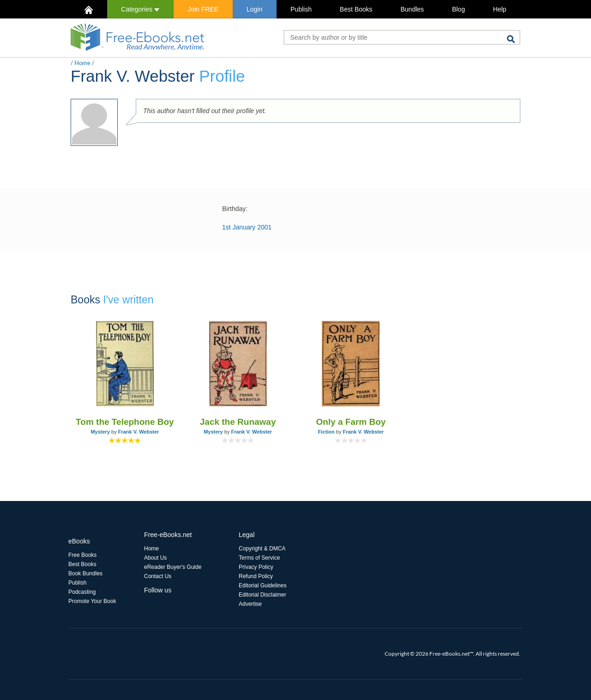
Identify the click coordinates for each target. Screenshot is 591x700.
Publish (301, 9)
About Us (155, 558)
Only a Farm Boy (351, 422)
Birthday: (235, 209)
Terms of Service (259, 558)
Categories (140, 9)
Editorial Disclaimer (262, 595)
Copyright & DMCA (262, 549)
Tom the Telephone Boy (125, 422)
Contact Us (158, 576)
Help (500, 9)
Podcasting (82, 592)
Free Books (82, 555)
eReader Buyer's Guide (173, 567)
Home (82, 63)
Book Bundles (85, 573)
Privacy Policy (256, 567)
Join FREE (203, 9)
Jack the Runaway (238, 422)
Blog (458, 9)
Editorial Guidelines (262, 585)
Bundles (412, 9)
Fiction (326, 432)
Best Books (356, 9)
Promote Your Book (92, 601)
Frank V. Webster (139, 432)
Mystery (100, 432)
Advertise (250, 604)
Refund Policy (256, 576)
